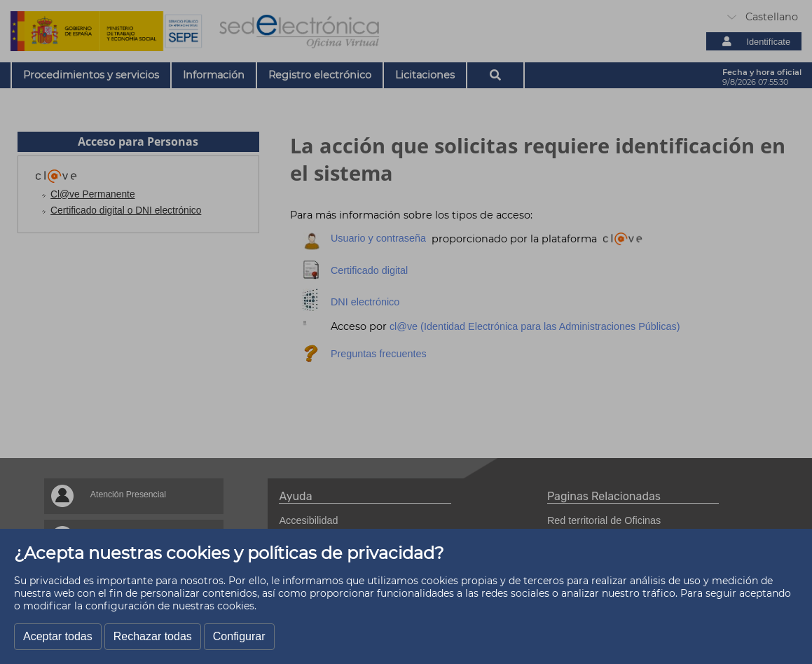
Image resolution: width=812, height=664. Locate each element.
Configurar (239, 636)
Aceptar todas (58, 636)
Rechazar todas (153, 636)
